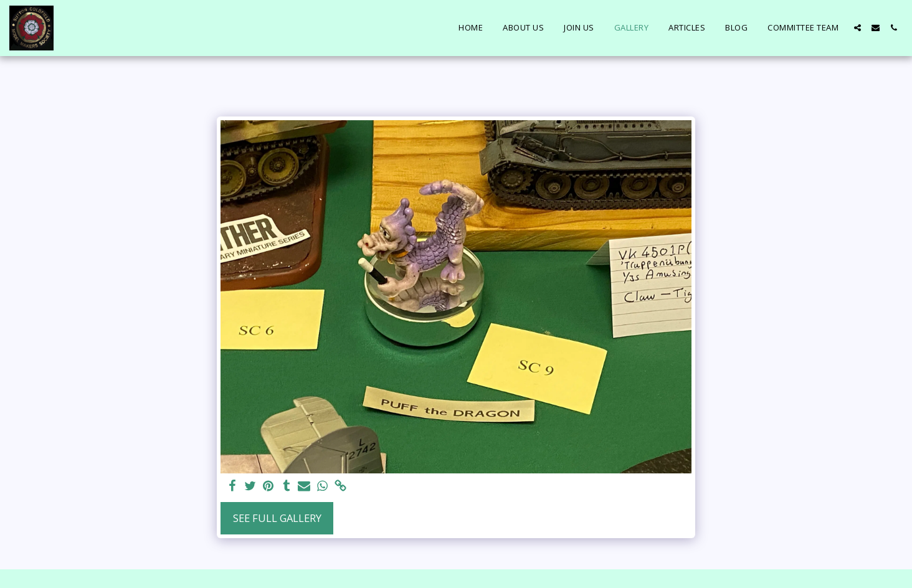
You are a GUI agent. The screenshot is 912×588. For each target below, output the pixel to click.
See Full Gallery (277, 518)
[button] (857, 28)
